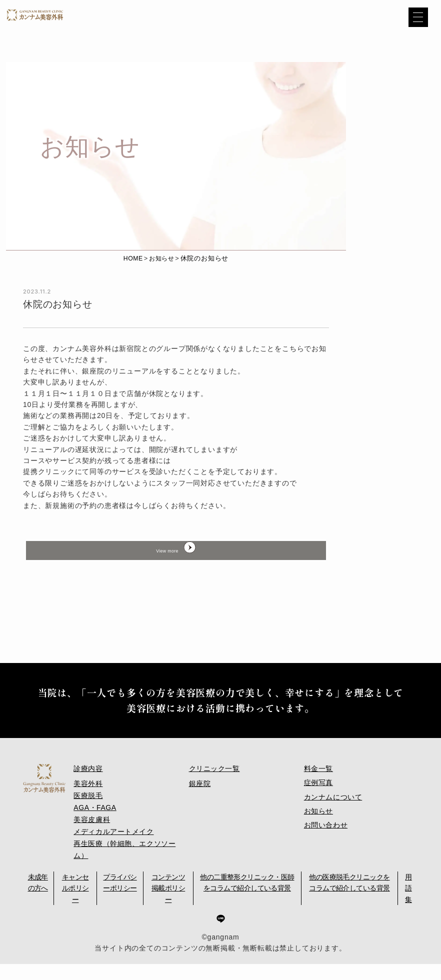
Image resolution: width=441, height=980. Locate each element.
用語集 (408, 905)
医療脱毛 (88, 816)
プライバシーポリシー (120, 899)
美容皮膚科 (92, 838)
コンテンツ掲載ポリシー (168, 905)
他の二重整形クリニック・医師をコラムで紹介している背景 (247, 899)
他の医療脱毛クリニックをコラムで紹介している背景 (349, 899)
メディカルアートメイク (114, 850)
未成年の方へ (38, 899)
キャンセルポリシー (75, 905)
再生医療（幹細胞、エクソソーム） (125, 866)
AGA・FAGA (95, 827)
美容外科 (88, 805)
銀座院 (200, 805)
